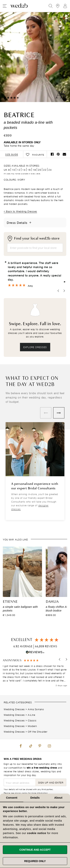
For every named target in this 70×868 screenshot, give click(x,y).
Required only (35, 861)
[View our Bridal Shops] (58, 6)
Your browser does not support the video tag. (35, 57)
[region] (35, 673)
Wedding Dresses (14, 709)
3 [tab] (11, 98)
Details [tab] (35, 798)
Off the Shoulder (38, 731)
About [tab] (58, 798)
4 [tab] (15, 98)
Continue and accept (35, 850)
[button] (60, 660)
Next (59, 413)
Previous (46, 413)
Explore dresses (35, 347)
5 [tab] (18, 98)
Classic (32, 720)
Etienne (10, 602)
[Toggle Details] (30, 223)
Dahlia (52, 602)
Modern (32, 726)
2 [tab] (8, 98)
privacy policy (21, 793)
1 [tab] (5, 98)
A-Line (31, 715)
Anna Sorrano (36, 709)
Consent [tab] (12, 798)
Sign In (65, 6)
